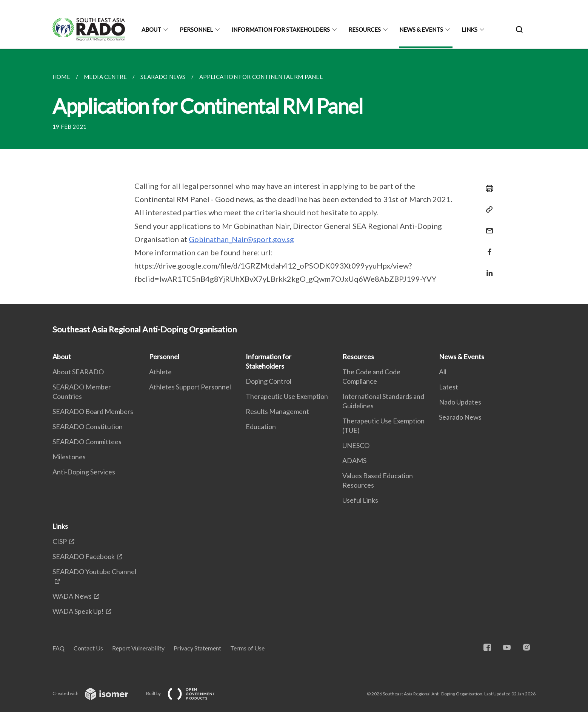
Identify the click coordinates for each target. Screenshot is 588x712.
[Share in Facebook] (487, 247)
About (151, 29)
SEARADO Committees (87, 442)
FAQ (58, 648)
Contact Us (88, 648)
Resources (365, 29)
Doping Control (269, 381)
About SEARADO (78, 372)
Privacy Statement (197, 648)
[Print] (487, 188)
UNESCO (356, 445)
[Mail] (487, 226)
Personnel (196, 29)
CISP (60, 541)
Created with (96, 693)
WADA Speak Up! (78, 611)
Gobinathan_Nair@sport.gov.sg (241, 239)
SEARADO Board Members (93, 411)
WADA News (72, 596)
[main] (294, 176)
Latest (449, 387)
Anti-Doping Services (84, 472)
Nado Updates (460, 402)
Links (469, 29)
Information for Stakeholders (281, 29)
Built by (186, 693)
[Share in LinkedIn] (487, 268)
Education (261, 426)
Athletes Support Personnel (190, 387)
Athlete (160, 372)
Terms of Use (247, 648)
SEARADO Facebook (84, 556)
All (443, 372)
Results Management (277, 411)
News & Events (421, 29)
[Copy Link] (487, 210)
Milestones (69, 457)
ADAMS (354, 460)
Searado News (460, 417)
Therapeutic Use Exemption (287, 396)
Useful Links (360, 500)
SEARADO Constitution (88, 426)
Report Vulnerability (138, 648)
